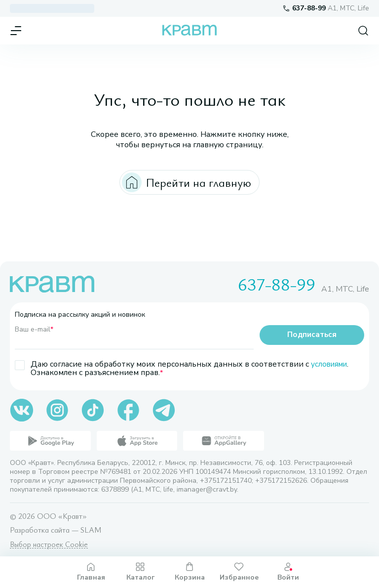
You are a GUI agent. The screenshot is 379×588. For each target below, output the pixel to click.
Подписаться (312, 335)
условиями (331, 364)
